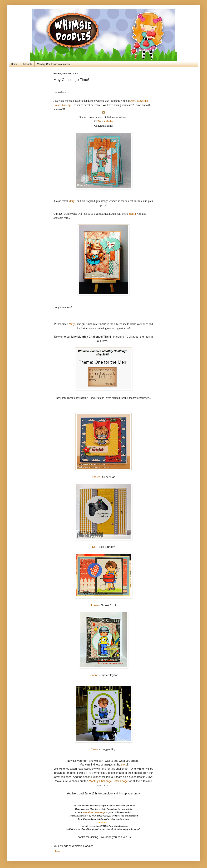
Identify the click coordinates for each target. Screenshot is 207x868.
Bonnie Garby (105, 121)
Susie (95, 749)
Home (14, 64)
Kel (94, 547)
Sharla (132, 214)
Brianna (94, 675)
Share (57, 851)
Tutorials (27, 64)
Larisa (95, 605)
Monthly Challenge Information (53, 64)
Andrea (96, 477)
